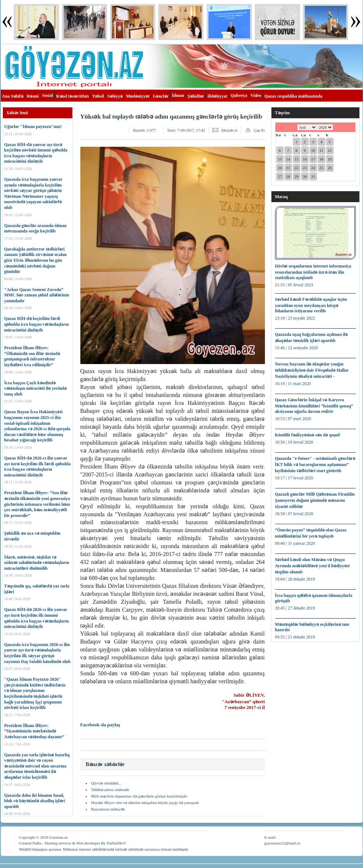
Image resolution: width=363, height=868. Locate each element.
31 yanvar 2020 (301, 543)
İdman (178, 95)
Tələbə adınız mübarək (110, 790)
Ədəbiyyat (217, 96)
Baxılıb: (144, 130)
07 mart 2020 (299, 419)
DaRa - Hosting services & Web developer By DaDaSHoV (79, 843)
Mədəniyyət (138, 96)
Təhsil (98, 96)
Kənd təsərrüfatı (72, 96)
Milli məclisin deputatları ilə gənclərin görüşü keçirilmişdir (139, 796)
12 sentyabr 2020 (303, 348)
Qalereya (239, 95)
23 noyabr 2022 (301, 318)
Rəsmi (33, 96)
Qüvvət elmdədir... (106, 783)
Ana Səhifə (13, 96)
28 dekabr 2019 (301, 579)
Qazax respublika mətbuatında (294, 96)
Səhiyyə (115, 96)
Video (256, 95)
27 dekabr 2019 (301, 608)
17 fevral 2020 (300, 478)
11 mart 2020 (299, 384)
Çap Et (259, 130)
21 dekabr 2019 (301, 637)
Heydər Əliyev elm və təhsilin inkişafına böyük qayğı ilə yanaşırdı (145, 803)
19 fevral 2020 (300, 442)
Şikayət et (229, 130)
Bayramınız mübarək (108, 809)
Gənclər (161, 96)
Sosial (47, 95)
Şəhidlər (196, 96)
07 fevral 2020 (300, 514)
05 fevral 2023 (300, 285)
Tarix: (186, 130)
